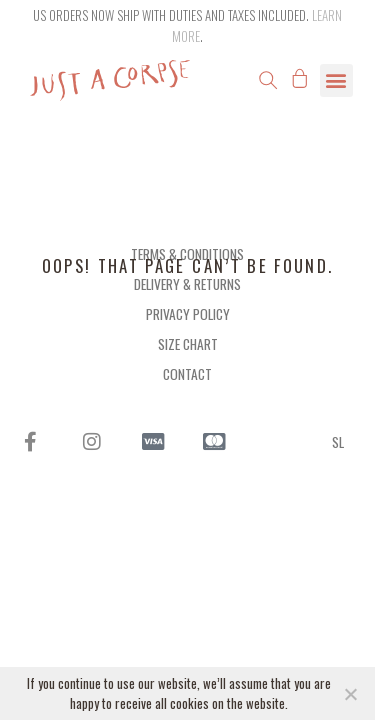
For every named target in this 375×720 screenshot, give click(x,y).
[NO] (350, 694)
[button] (268, 80)
